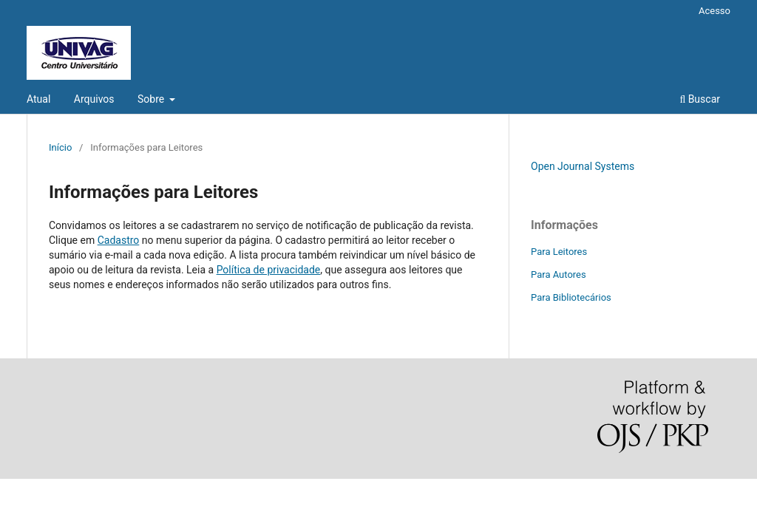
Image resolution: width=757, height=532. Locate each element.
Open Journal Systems (583, 166)
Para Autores (559, 274)
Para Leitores (559, 252)
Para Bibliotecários (571, 297)
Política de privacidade (269, 270)
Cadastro (119, 240)
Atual (38, 99)
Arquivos (94, 99)
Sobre (152, 99)
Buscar (700, 99)
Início (60, 147)
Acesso (714, 11)
